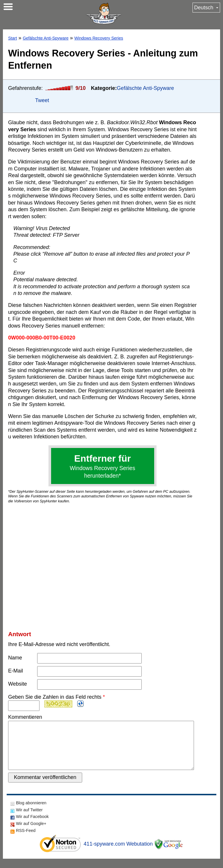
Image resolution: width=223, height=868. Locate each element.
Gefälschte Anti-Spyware (46, 38)
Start (12, 38)
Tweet (42, 100)
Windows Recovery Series (99, 38)
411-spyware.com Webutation (118, 853)
